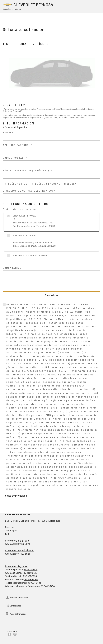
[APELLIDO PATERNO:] (51, 150)
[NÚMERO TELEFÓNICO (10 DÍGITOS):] (51, 176)
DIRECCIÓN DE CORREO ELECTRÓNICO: (28, 191)
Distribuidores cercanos (20, 209)
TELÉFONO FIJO (17, 184)
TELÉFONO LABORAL (47, 184)
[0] (4, 305)
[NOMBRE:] (51, 138)
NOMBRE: (9, 132)
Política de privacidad (15, 496)
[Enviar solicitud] (51, 295)
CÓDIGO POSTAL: (14, 158)
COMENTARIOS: (13, 268)
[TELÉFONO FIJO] (4, 184)
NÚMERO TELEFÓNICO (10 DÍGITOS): (26, 170)
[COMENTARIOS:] (51, 279)
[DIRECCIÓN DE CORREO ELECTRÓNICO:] (51, 196)
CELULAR (73, 184)
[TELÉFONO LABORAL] (31, 184)
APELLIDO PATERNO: (16, 145)
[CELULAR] (64, 184)
